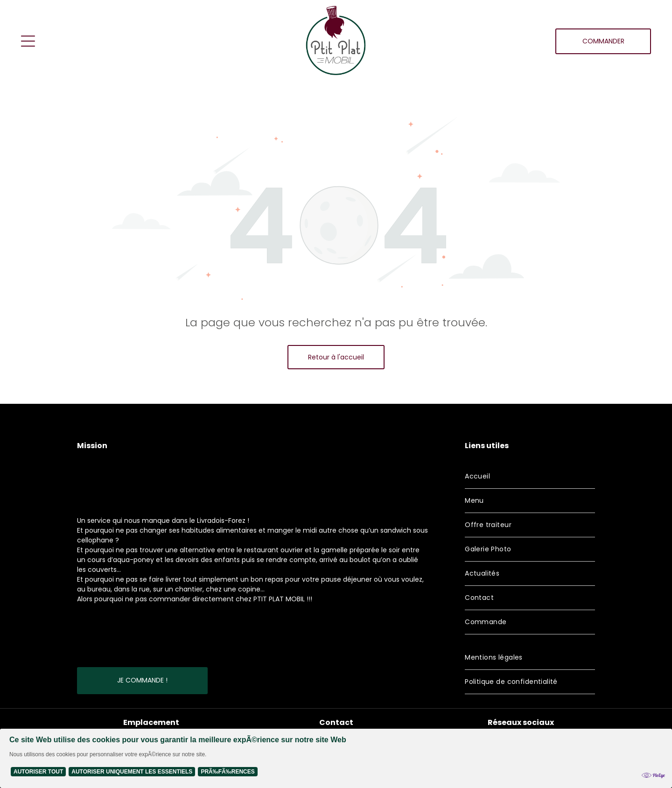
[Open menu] (28, 41)
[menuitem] (530, 477)
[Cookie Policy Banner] (336, 758)
